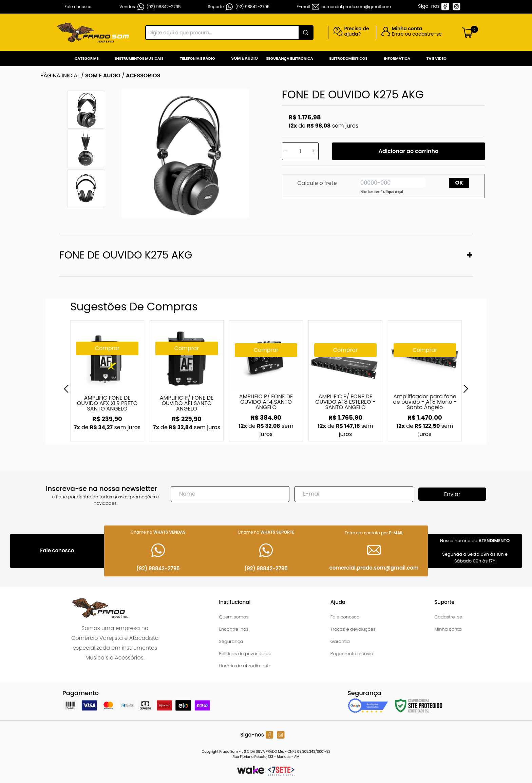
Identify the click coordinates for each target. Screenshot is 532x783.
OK (459, 183)
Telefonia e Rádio (197, 58)
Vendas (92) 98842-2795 (150, 7)
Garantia (340, 641)
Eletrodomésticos (348, 58)
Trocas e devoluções (353, 629)
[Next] (466, 389)
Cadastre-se (448, 617)
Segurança (231, 641)
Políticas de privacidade (245, 654)
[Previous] (66, 389)
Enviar (452, 494)
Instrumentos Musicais (139, 58)
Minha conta (448, 629)
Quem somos (234, 617)
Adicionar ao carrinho (408, 151)
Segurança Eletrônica (290, 58)
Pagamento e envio (352, 654)
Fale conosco (345, 617)
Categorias (87, 58)
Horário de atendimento (245, 666)
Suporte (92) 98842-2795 (239, 7)
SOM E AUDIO (103, 75)
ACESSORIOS (143, 75)
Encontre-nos (234, 629)
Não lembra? (382, 192)
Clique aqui (393, 192)
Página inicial (60, 75)
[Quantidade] (300, 151)
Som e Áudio (245, 58)
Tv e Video (436, 58)
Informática (397, 58)
